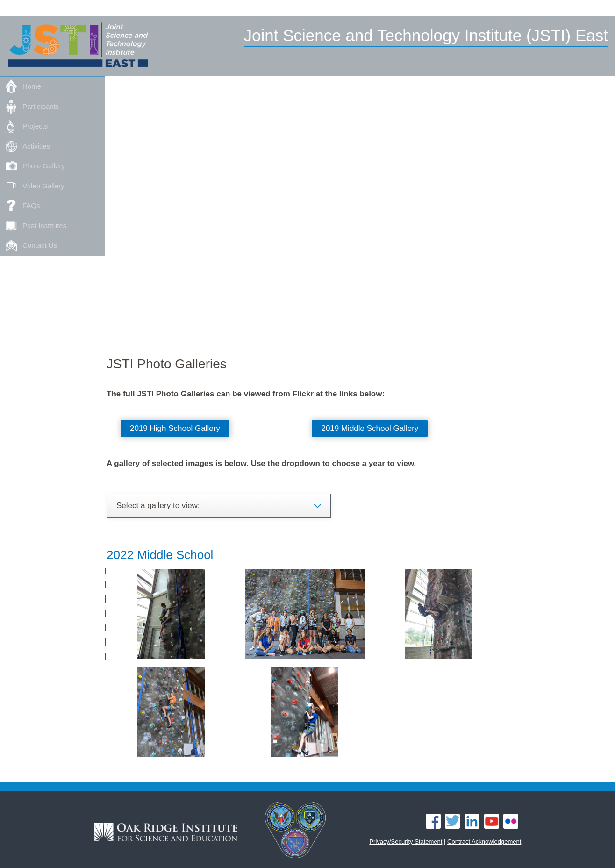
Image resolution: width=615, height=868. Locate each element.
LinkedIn (472, 821)
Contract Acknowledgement (484, 842)
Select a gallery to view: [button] (158, 506)
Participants (41, 106)
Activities (36, 146)
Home (32, 86)
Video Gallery (43, 186)
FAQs (31, 205)
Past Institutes (44, 226)
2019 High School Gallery (175, 428)
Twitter (452, 821)
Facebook (433, 821)
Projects (35, 126)
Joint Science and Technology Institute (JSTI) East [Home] (426, 35)
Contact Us (40, 245)
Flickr (511, 821)
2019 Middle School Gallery (370, 428)
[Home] (78, 47)
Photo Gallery (44, 166)
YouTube (492, 821)
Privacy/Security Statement (406, 842)
